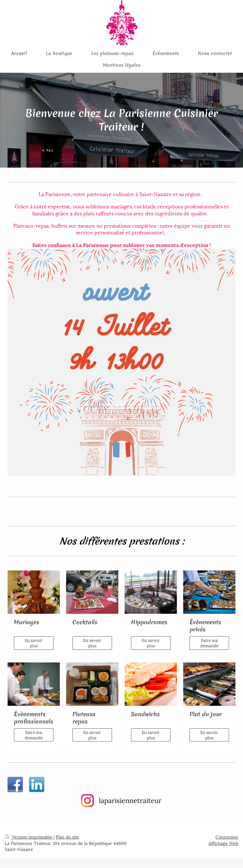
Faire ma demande (209, 643)
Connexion (227, 837)
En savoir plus (34, 643)
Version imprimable (29, 837)
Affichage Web (223, 843)
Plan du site (68, 837)
